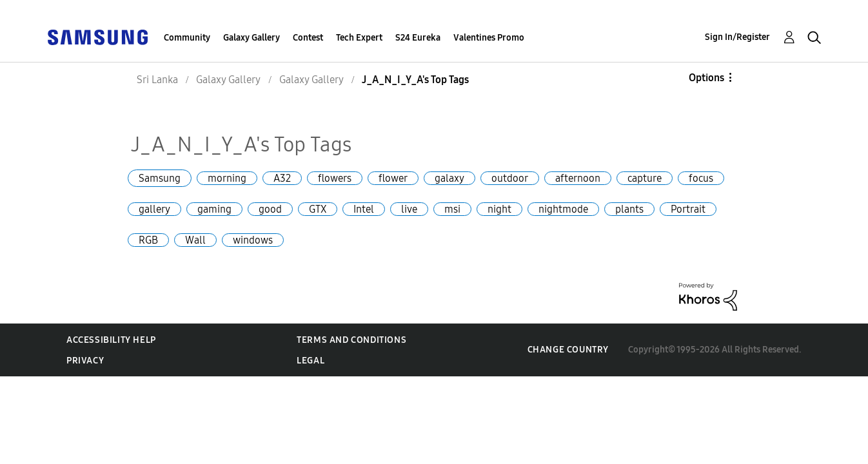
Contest (308, 38)
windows (253, 240)
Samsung (160, 178)
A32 (282, 178)
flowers (335, 178)
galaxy (449, 178)
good (270, 209)
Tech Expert (359, 38)
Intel (364, 209)
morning (227, 178)
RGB (148, 240)
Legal (311, 361)
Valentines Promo (489, 38)
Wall (195, 240)
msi (452, 209)
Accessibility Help (111, 340)
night (499, 209)
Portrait (688, 209)
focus (701, 178)
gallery (154, 209)
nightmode (563, 209)
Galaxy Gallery (252, 38)
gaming (214, 209)
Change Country (568, 350)
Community (187, 38)
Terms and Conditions (351, 340)
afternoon (578, 178)
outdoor (510, 178)
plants (629, 209)
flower (393, 178)
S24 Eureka (418, 38)
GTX (318, 209)
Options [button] (706, 78)
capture (645, 178)
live (409, 209)
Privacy (85, 361)
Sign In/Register (737, 37)
